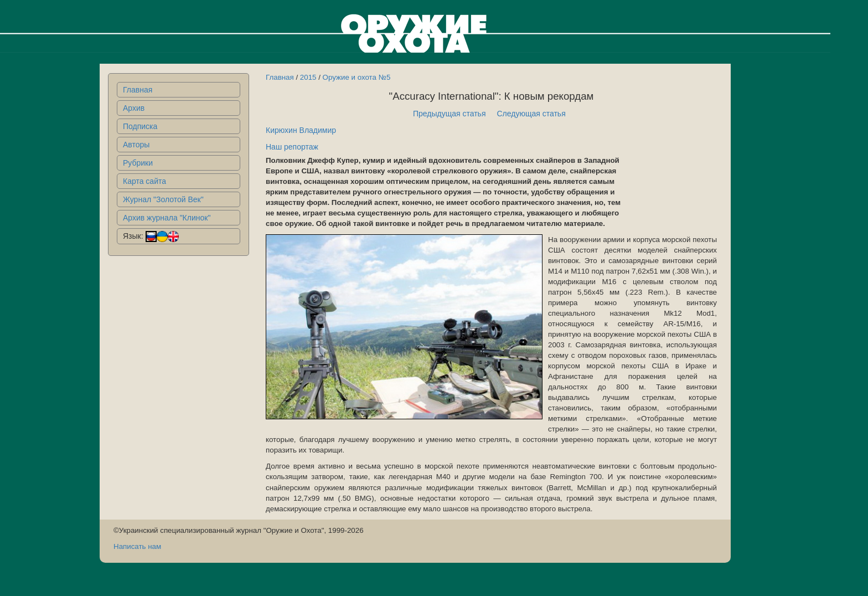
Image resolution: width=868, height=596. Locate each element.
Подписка (140, 126)
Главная (138, 90)
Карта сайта (144, 181)
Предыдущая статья (449, 114)
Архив (134, 108)
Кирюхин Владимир (301, 130)
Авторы (136, 145)
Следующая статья (531, 114)
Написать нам (137, 546)
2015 (308, 77)
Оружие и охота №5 (357, 77)
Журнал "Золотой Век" (163, 199)
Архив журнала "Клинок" (167, 218)
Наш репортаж (292, 147)
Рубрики (138, 163)
